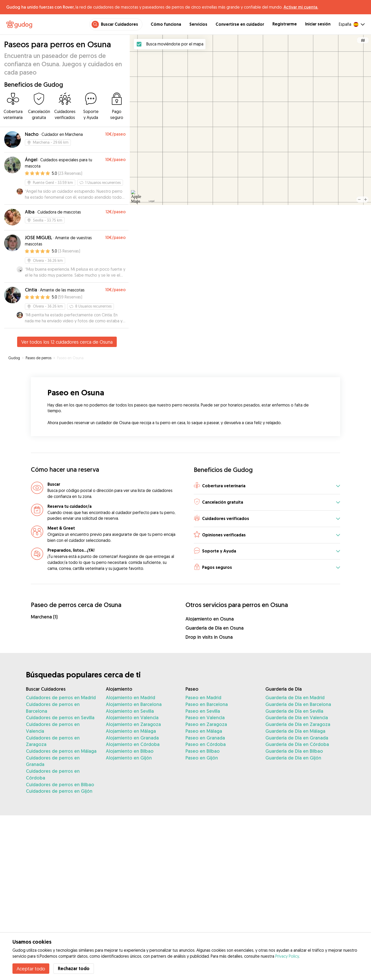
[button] (267, 486)
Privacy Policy (287, 956)
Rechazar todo (74, 968)
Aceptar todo (31, 969)
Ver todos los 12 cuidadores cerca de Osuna (67, 342)
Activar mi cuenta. (301, 7)
